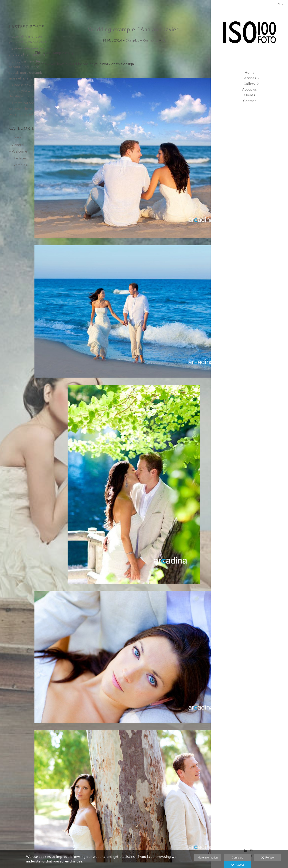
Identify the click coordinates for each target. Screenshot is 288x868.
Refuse (268, 858)
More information (208, 858)
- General (17, 145)
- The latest (19, 158)
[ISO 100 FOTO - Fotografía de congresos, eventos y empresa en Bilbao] (249, 34)
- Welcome (18, 151)
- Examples (18, 165)
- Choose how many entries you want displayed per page (25, 90)
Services (249, 78)
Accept (238, 865)
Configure (238, 858)
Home (249, 72)
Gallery (249, 84)
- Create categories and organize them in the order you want (28, 108)
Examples (132, 40)
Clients (249, 95)
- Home (15, 138)
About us (249, 89)
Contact (249, 101)
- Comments (150, 40)
